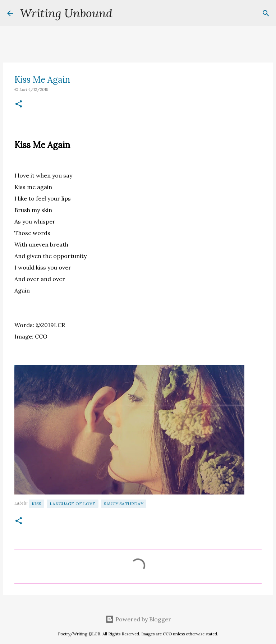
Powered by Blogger (138, 619)
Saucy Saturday (124, 504)
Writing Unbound (66, 13)
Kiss (36, 504)
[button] (19, 104)
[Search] (123, 13)
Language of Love (73, 504)
